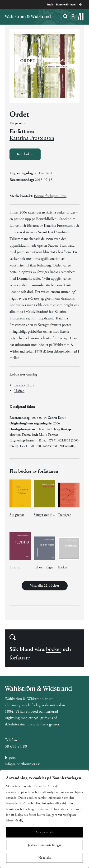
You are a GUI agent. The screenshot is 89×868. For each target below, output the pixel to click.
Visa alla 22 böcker (45, 586)
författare (20, 658)
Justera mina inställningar (45, 845)
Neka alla (45, 858)
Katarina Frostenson (32, 138)
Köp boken (25, 154)
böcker (54, 649)
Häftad (19, 391)
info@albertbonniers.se (23, 764)
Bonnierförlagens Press (50, 196)
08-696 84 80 (16, 746)
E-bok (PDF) (24, 385)
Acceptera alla (44, 832)
